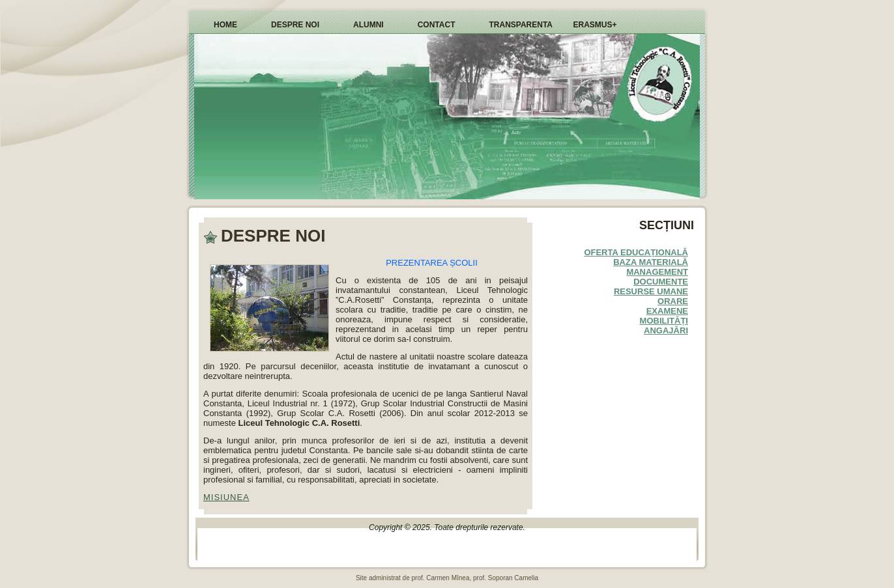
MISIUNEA (226, 497)
